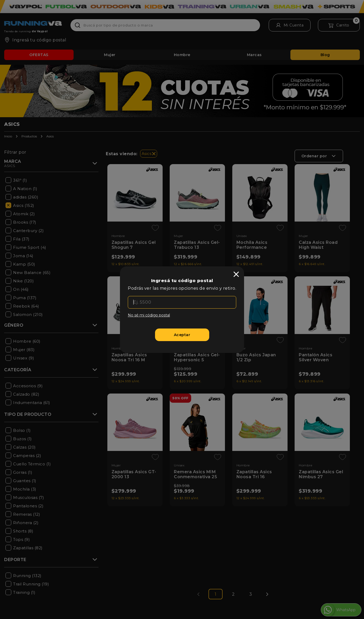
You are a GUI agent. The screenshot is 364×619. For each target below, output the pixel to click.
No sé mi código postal (149, 315)
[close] (236, 274)
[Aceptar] (182, 335)
